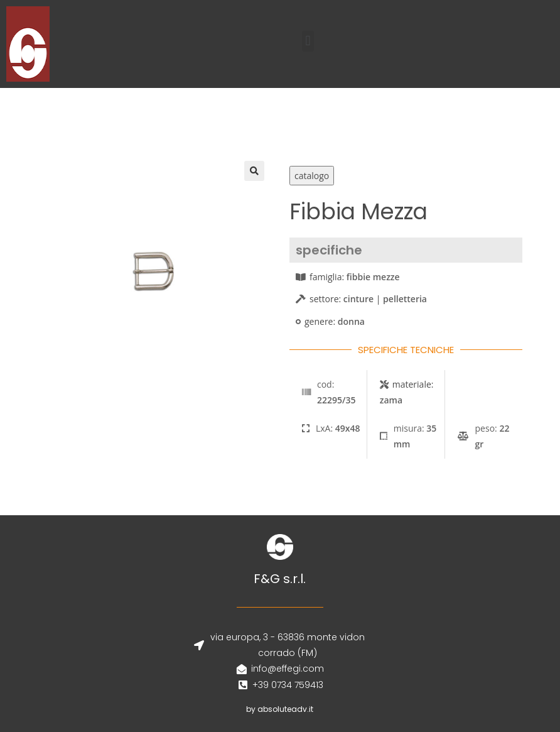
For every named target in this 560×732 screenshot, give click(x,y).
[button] (308, 41)
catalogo (312, 176)
